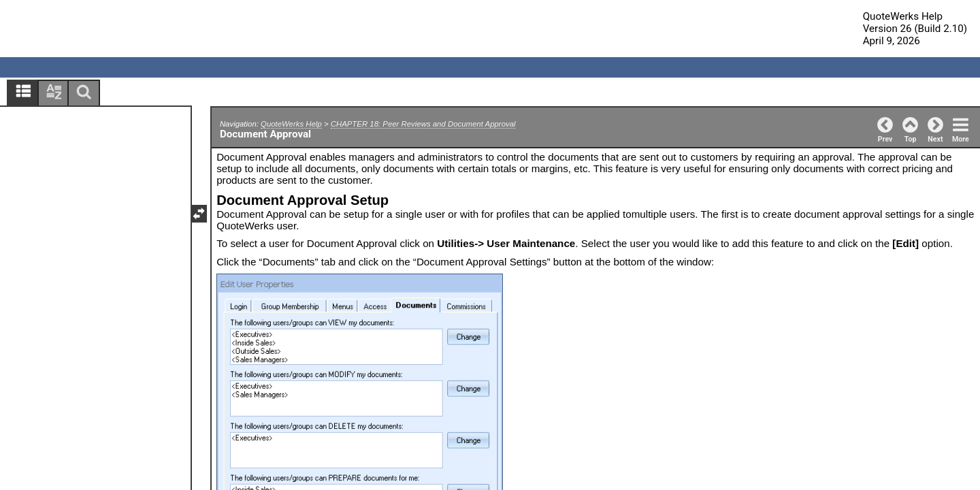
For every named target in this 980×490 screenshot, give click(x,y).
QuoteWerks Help (291, 124)
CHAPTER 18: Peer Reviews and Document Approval (423, 124)
